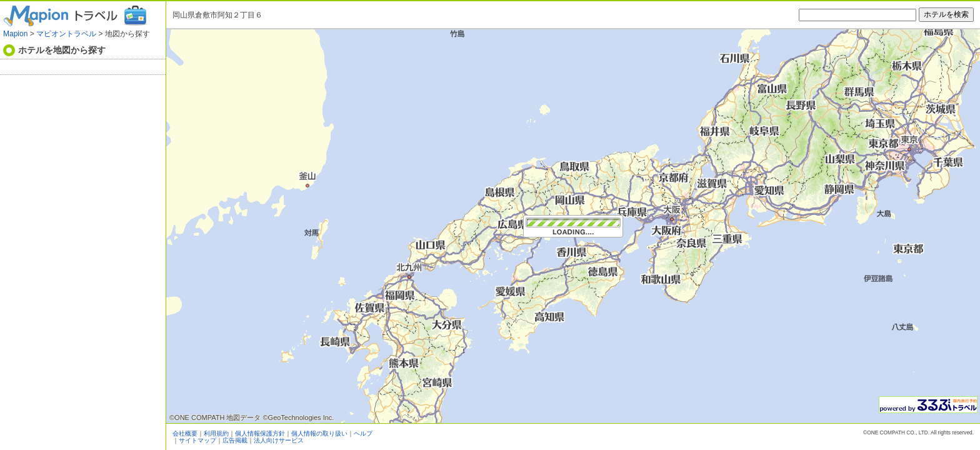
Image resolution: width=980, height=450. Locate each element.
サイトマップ (197, 440)
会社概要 (185, 433)
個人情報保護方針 (260, 433)
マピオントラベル (66, 34)
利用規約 (216, 433)
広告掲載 (235, 440)
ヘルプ (363, 433)
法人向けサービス (279, 440)
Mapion (15, 34)
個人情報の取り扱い (319, 433)
